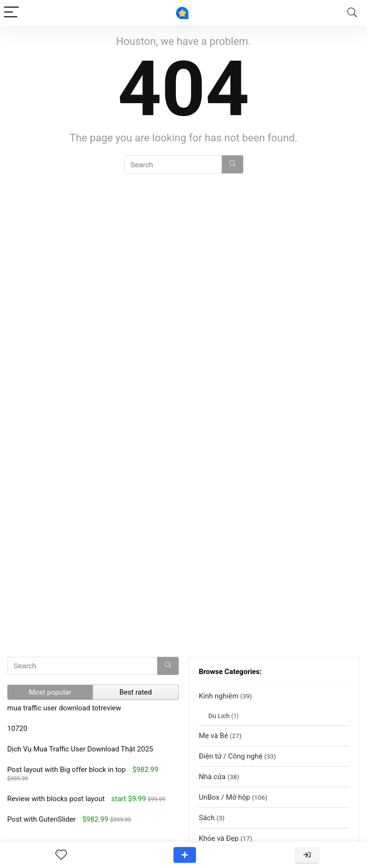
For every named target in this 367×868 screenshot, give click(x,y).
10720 (17, 729)
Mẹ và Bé (213, 736)
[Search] (352, 13)
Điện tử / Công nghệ (231, 756)
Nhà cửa (212, 777)
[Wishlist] (61, 855)
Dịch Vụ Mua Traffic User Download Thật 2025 (80, 749)
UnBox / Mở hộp (224, 797)
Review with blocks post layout (56, 799)
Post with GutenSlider (41, 819)
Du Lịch (219, 716)
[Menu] (11, 13)
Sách (207, 818)
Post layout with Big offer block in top (66, 770)
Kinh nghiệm (219, 696)
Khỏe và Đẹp (219, 838)
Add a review (185, 855)
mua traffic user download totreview (64, 708)
